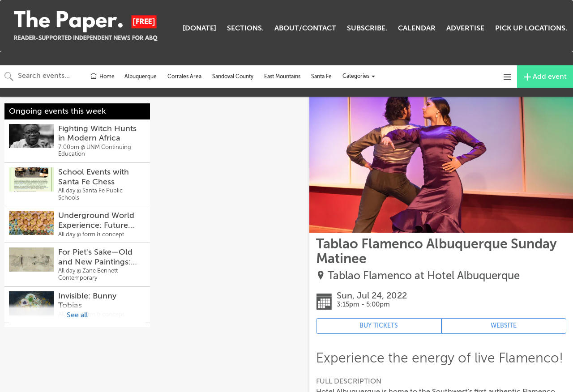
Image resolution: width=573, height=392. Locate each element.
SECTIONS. (245, 28)
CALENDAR (417, 28)
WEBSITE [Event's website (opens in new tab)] (504, 326)
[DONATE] (199, 28)
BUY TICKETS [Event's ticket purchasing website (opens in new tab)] (379, 326)
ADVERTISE (465, 28)
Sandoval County (233, 77)
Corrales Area (184, 77)
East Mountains (282, 77)
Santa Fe (321, 77)
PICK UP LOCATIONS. (531, 28)
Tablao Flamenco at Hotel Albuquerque (424, 276)
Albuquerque (141, 77)
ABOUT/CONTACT (305, 28)
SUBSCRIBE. (367, 28)
